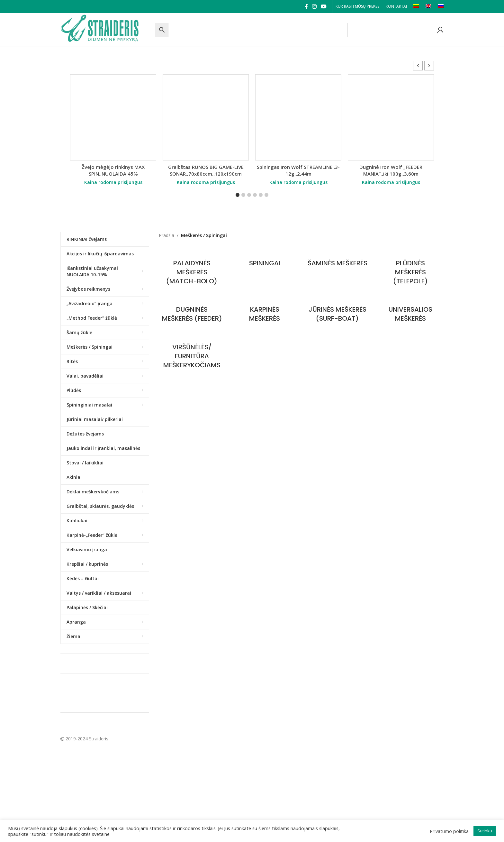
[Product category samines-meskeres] (338, 260)
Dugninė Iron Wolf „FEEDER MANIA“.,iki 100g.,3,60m (391, 170)
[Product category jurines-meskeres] (338, 311)
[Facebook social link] (306, 6)
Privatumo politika (449, 831)
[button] (429, 66)
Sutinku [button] (485, 831)
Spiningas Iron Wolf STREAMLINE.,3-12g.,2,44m (298, 170)
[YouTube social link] (324, 6)
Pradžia (166, 235)
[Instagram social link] (314, 6)
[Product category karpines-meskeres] (265, 311)
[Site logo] (106, 29)
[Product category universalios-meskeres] (410, 311)
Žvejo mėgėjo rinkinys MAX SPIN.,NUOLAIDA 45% (113, 170)
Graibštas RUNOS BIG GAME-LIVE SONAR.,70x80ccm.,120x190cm (206, 170)
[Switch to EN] (428, 6)
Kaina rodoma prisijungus (113, 182)
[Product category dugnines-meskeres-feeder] (192, 315)
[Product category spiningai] (265, 260)
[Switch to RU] (441, 6)
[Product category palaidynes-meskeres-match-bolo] (192, 269)
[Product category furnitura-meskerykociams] (192, 362)
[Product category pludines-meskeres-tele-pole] (410, 269)
